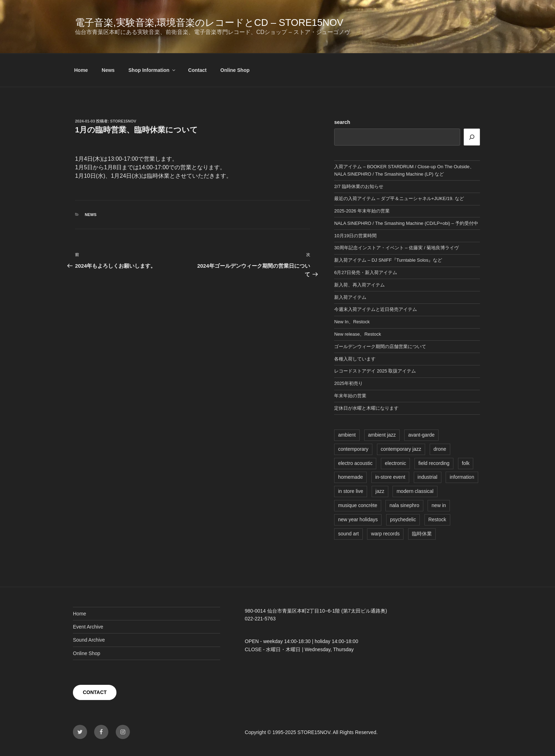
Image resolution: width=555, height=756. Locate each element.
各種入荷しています (355, 359)
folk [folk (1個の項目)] (466, 463)
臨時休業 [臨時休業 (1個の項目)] (422, 534)
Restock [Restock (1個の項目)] (437, 519)
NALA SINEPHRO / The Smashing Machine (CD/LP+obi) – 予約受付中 (406, 223)
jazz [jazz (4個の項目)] (380, 491)
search (342, 122)
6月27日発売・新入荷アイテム (366, 272)
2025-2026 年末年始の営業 (362, 211)
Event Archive (88, 627)
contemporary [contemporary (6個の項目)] (353, 449)
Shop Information (152, 70)
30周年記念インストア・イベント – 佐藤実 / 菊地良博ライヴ (396, 248)
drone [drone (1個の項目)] (440, 449)
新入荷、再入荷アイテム (359, 285)
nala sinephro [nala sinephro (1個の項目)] (404, 505)
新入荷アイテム (350, 297)
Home (81, 70)
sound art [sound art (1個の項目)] (348, 534)
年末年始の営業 (350, 396)
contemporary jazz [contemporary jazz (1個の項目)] (401, 449)
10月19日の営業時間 (355, 236)
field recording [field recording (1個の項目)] (434, 463)
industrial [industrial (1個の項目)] (428, 477)
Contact (198, 70)
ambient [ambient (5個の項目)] (347, 435)
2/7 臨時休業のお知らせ (359, 186)
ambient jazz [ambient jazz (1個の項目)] (382, 435)
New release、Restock (357, 334)
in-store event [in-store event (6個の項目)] (390, 477)
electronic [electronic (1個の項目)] (395, 463)
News (108, 70)
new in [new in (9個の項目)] (439, 505)
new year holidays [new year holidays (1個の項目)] (358, 519)
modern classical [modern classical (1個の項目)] (415, 491)
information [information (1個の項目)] (462, 477)
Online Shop (235, 70)
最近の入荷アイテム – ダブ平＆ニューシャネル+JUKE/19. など (399, 198)
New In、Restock (352, 322)
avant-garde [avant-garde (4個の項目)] (421, 435)
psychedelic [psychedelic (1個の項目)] (403, 519)
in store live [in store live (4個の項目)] (351, 491)
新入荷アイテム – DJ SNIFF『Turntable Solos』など (388, 260)
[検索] (472, 137)
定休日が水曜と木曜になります (366, 408)
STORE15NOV (123, 121)
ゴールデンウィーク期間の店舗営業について (380, 346)
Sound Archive (89, 640)
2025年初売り (348, 383)
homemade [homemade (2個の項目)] (350, 477)
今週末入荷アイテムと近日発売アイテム (376, 309)
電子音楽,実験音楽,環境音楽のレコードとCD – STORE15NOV (209, 22)
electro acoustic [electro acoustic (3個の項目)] (355, 463)
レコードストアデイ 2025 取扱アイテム (375, 371)
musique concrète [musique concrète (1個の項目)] (358, 505)
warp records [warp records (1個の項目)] (385, 534)
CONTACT (95, 692)
